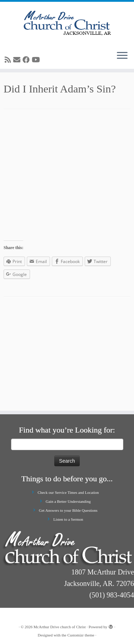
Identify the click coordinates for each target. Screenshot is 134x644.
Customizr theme (81, 635)
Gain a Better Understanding (68, 501)
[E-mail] (18, 60)
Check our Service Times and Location (68, 492)
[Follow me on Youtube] (37, 60)
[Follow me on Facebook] (27, 60)
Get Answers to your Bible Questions (68, 510)
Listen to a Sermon (68, 519)
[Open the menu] (122, 56)
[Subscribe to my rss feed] (9, 60)
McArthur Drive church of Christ (60, 627)
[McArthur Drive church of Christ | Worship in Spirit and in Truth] (67, 23)
